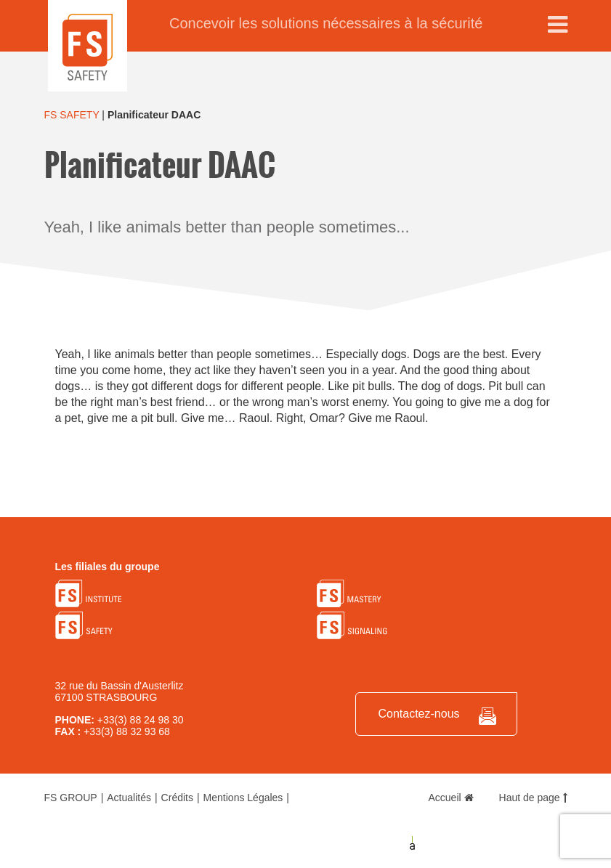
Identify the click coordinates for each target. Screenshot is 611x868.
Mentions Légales (243, 798)
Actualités (129, 798)
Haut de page (533, 798)
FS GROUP (71, 798)
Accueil (451, 798)
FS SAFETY (72, 115)
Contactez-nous (418, 714)
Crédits (177, 798)
